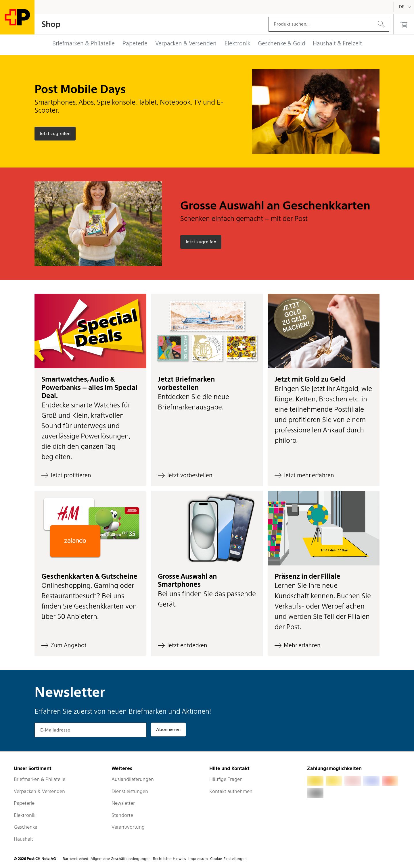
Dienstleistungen (130, 791)
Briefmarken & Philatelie (40, 779)
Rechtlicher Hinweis (169, 859)
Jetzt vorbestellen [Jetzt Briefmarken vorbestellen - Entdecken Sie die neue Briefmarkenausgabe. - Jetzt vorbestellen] (190, 475)
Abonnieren (168, 729)
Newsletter (123, 803)
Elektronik (25, 815)
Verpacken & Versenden (39, 791)
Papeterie (24, 803)
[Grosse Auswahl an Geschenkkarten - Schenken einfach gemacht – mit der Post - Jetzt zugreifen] (201, 242)
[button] (90, 390)
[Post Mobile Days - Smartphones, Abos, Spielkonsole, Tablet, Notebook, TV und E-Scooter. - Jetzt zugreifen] (55, 134)
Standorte (122, 815)
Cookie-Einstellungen (228, 859)
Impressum (198, 859)
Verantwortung (128, 827)
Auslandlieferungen (133, 779)
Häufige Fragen (226, 779)
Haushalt (23, 839)
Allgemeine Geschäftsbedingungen (121, 859)
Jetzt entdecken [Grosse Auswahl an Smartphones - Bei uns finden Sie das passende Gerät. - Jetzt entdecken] (187, 645)
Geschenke (25, 827)
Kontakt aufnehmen (231, 791)
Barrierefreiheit (75, 859)
